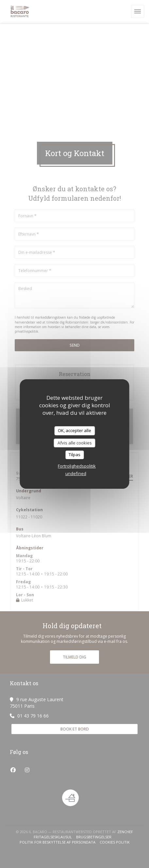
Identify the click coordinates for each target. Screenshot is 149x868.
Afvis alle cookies (75, 443)
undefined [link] (76, 473)
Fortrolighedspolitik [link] (77, 466)
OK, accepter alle (74, 430)
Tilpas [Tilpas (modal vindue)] (74, 455)
